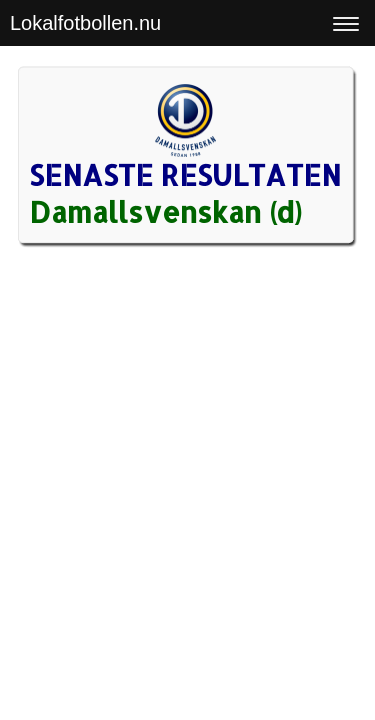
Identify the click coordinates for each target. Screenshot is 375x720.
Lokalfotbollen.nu (85, 23)
